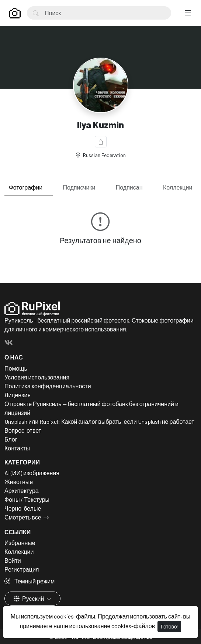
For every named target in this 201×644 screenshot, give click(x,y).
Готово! (169, 626)
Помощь (16, 368)
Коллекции (178, 187)
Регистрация (22, 569)
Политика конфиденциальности (48, 386)
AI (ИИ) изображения (32, 473)
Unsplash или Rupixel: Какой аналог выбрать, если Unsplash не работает (99, 421)
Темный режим (30, 581)
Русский (29, 598)
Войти (13, 560)
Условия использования (37, 377)
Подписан (129, 187)
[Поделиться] (101, 142)
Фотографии (26, 187)
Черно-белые (23, 508)
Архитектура (22, 490)
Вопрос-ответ (23, 430)
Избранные (20, 543)
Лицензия (18, 395)
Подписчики (79, 187)
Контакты (17, 448)
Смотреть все (23, 517)
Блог (11, 439)
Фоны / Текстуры (27, 499)
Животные (19, 482)
